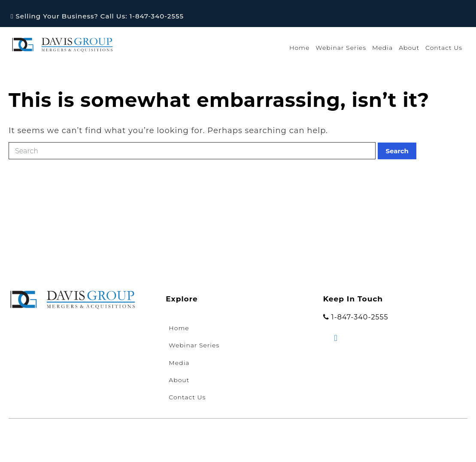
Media (382, 48)
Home (299, 48)
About (409, 48)
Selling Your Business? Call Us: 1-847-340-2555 (97, 16)
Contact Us (444, 48)
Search (397, 151)
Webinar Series (341, 48)
